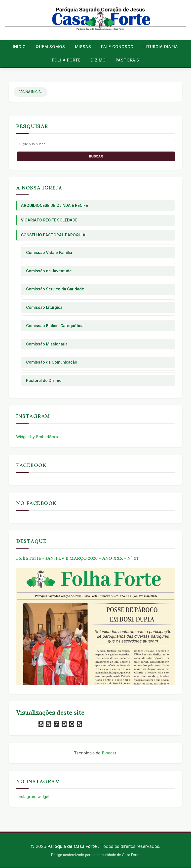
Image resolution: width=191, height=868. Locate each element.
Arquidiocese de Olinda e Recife (54, 205)
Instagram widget (33, 797)
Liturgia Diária (161, 47)
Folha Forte (66, 60)
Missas (83, 47)
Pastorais (128, 60)
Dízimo (98, 60)
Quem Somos (50, 47)
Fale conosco (117, 47)
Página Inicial (31, 92)
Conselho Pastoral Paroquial (54, 235)
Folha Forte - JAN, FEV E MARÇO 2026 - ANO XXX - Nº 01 (77, 558)
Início (19, 47)
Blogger (109, 753)
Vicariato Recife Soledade (49, 220)
